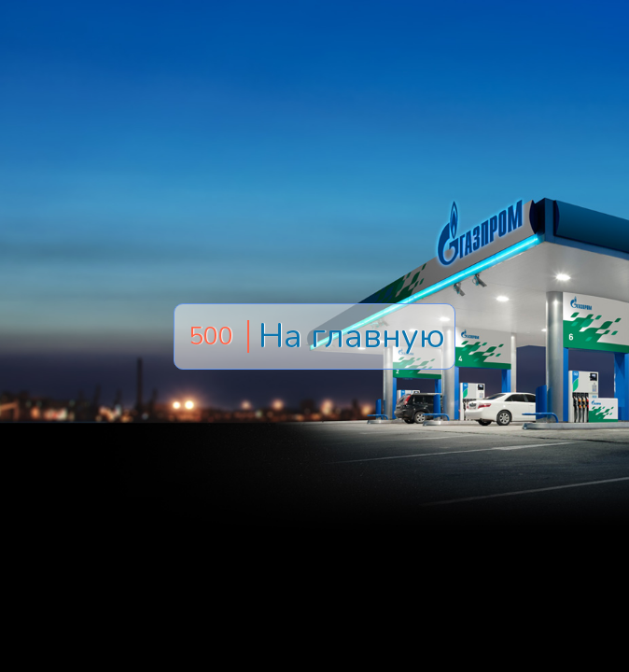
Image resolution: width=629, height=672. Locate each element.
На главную (352, 336)
